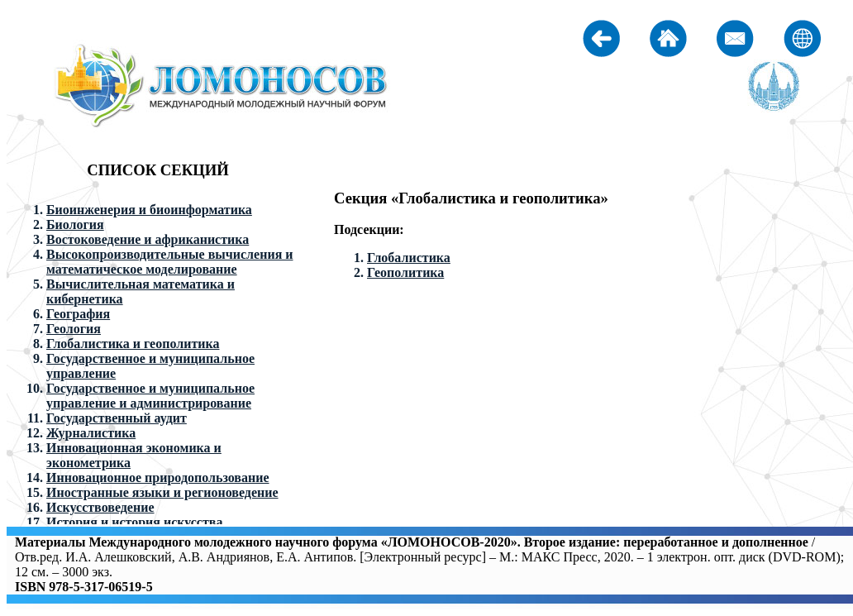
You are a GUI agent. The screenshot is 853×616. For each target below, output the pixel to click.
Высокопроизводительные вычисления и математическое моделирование (170, 262)
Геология (74, 329)
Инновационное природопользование (158, 478)
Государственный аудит (117, 418)
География (78, 314)
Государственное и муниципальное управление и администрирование (150, 396)
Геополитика (405, 272)
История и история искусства (134, 522)
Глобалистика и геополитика (133, 344)
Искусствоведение (100, 507)
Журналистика (91, 433)
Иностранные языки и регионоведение (162, 492)
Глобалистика (409, 258)
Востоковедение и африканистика (148, 239)
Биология (75, 224)
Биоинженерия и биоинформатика (149, 210)
